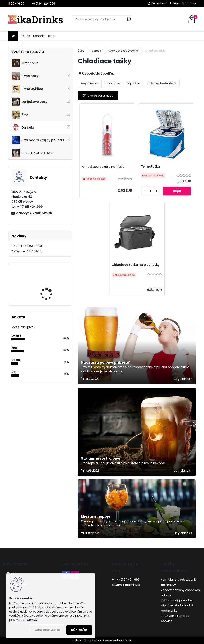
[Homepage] (13, 36)
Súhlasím (79, 630)
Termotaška (151, 167)
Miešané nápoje (96, 516)
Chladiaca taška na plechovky (136, 265)
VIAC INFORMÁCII (27, 620)
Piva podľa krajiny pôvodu (38, 140)
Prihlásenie (159, 3)
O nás (11, 573)
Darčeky (23, 127)
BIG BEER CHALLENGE (32, 153)
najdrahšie (112, 83)
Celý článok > (183, 379)
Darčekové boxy (29, 102)
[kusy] (150, 191)
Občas (16, 360)
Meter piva (25, 63)
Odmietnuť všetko (47, 630)
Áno (14, 348)
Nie (13, 372)
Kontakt (39, 36)
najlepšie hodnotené (161, 83)
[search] (129, 19)
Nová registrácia (185, 3)
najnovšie (133, 83)
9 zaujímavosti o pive (101, 458)
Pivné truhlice (27, 89)
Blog (51, 36)
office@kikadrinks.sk (34, 213)
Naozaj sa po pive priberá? (105, 362)
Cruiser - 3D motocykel (51, 281)
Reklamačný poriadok (177, 600)
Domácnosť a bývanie (124, 51)
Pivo (20, 115)
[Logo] (36, 19)
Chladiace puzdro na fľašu (103, 167)
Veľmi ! (16, 336)
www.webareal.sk (118, 640)
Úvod (81, 51)
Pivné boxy (25, 76)
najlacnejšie (90, 83)
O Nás (26, 36)
